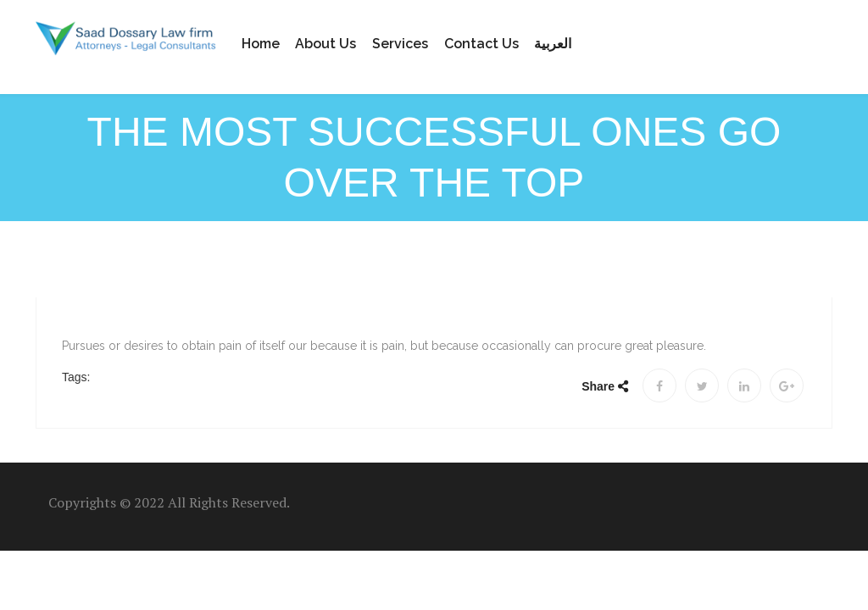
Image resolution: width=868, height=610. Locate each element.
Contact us (481, 44)
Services (400, 44)
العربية (553, 44)
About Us (325, 44)
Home (261, 44)
